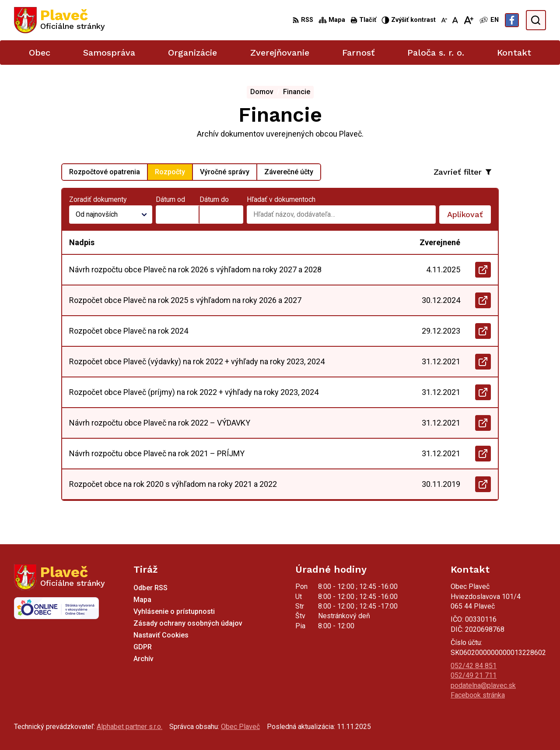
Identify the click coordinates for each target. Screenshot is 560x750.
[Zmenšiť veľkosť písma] (444, 20)
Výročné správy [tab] (225, 172)
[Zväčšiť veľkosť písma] (468, 20)
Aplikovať (469, 217)
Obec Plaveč (240, 727)
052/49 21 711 (474, 675)
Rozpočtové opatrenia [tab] (105, 172)
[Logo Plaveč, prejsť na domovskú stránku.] (59, 20)
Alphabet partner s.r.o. (129, 727)
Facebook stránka (478, 695)
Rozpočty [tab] (170, 172)
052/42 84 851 (474, 666)
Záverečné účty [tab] (289, 172)
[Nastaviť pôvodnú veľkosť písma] (455, 20)
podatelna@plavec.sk (483, 685)
